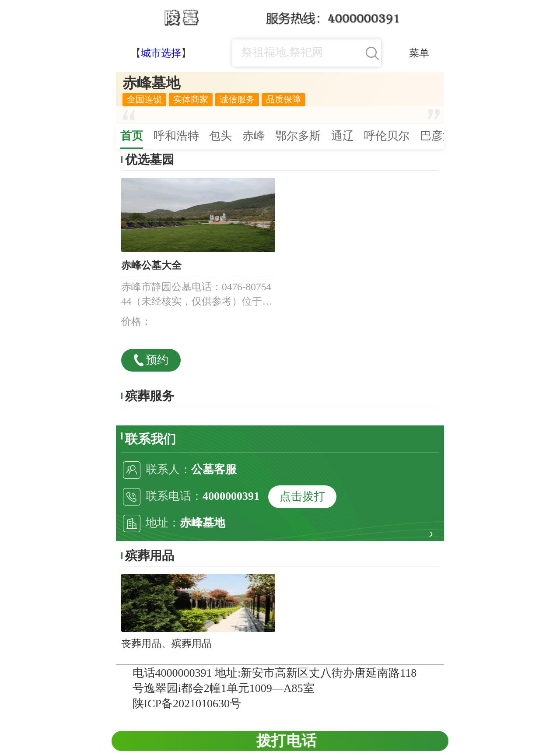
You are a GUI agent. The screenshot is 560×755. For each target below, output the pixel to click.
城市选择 (161, 53)
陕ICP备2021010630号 (187, 704)
